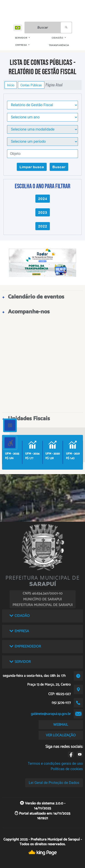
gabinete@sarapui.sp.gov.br (51, 714)
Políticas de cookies (67, 769)
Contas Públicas (31, 85)
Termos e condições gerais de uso (55, 764)
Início (11, 85)
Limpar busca (32, 167)
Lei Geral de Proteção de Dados (54, 783)
